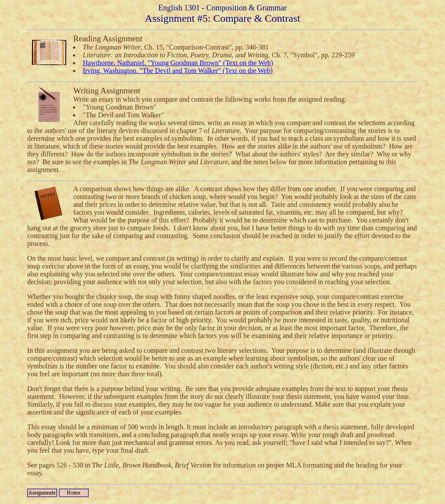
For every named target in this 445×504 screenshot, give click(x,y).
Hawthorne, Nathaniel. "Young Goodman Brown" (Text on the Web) (178, 63)
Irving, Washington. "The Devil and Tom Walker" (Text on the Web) (178, 71)
